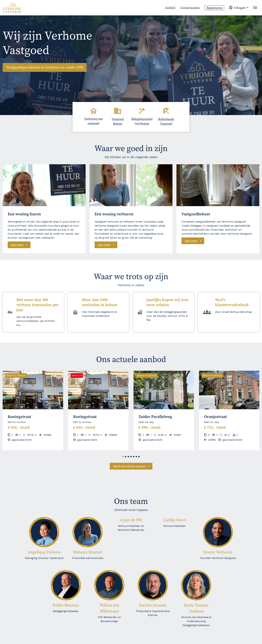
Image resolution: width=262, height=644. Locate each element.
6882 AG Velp (146, 422)
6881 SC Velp (212, 422)
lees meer (17, 245)
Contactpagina (190, 8)
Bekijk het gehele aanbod (129, 466)
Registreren (214, 8)
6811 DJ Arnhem (17, 422)
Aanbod (170, 8)
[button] (123, 457)
